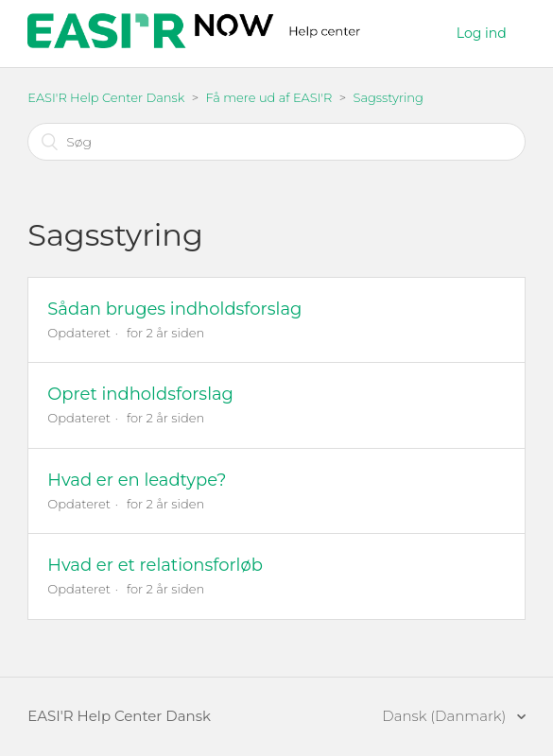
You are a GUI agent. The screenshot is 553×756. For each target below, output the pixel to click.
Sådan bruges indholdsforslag (174, 309)
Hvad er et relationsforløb (155, 565)
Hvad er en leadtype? (137, 480)
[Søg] (276, 142)
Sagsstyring (388, 97)
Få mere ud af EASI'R (268, 97)
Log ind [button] (482, 33)
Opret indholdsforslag (140, 394)
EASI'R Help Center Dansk (106, 97)
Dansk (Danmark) (446, 716)
